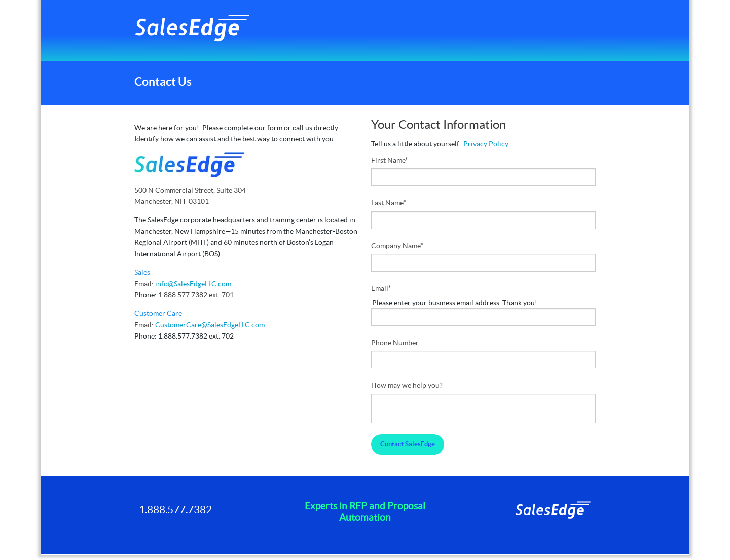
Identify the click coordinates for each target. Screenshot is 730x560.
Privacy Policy (486, 144)
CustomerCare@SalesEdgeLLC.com (210, 325)
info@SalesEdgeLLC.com (193, 284)
